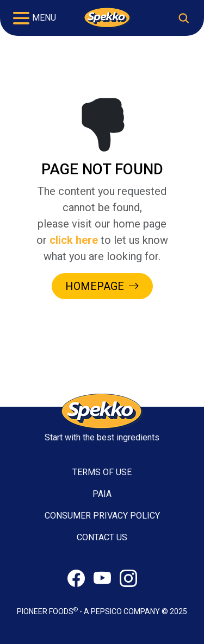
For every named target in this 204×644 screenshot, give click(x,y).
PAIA (102, 494)
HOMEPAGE (102, 286)
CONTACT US (102, 537)
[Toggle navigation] (35, 18)
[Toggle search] (184, 18)
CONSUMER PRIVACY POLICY (102, 516)
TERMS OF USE (102, 472)
